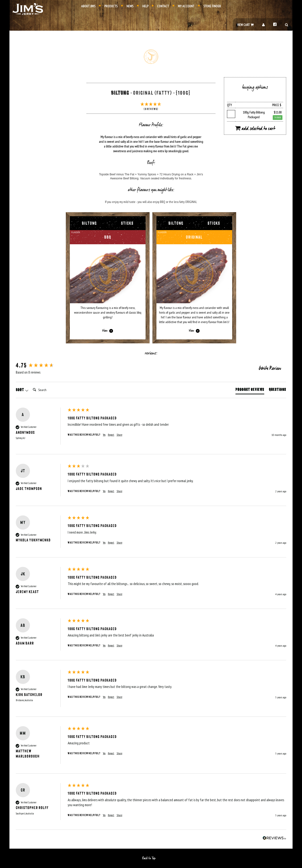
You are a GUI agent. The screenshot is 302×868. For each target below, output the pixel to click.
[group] (41, 366)
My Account (183, 6)
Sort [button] (22, 390)
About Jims (88, 6)
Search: (31, 385)
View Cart (245, 25)
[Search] (50, 390)
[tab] (250, 391)
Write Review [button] (270, 369)
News (127, 6)
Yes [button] (104, 435)
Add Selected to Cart (255, 129)
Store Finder (209, 6)
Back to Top (151, 858)
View (108, 331)
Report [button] (111, 435)
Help (143, 6)
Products (108, 6)
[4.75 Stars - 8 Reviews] (151, 107)
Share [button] (119, 435)
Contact (160, 6)
